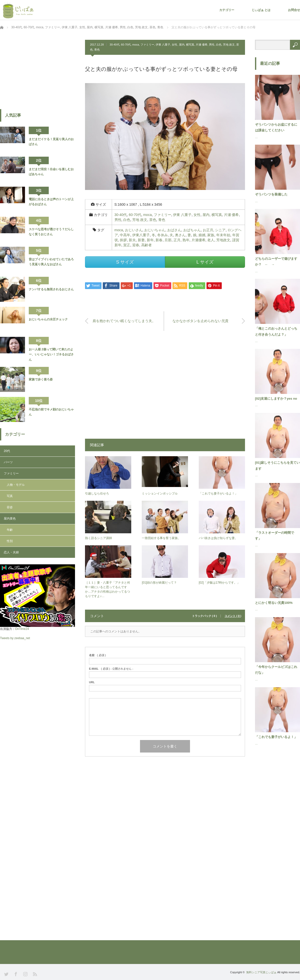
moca (136, 45)
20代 (7, 451)
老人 (211, 240)
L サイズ (205, 262)
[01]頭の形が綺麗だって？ (159, 583)
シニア (220, 230)
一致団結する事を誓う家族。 (161, 538)
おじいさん (134, 230)
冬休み (162, 235)
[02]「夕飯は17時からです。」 (219, 583)
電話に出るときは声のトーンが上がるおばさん (51, 202)
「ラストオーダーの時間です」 (274, 536)
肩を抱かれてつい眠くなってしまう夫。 (124, 321)
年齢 (10, 530)
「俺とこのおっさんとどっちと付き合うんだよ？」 (276, 331)
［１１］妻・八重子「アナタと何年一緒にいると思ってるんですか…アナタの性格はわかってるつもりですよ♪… (107, 589)
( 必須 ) (97, 655)
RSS (34, 974)
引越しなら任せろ (97, 494)
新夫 (132, 240)
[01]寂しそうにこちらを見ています (277, 465)
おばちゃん (192, 230)
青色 (97, 50)
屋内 (182, 45)
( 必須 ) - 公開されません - (111, 669)
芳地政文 (223, 240)
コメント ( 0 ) (233, 616)
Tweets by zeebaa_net (15, 638)
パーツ (8, 462)
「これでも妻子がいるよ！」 (218, 494)
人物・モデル (16, 485)
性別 (10, 541)
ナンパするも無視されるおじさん (51, 289)
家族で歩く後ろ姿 (41, 379)
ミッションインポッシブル (160, 494)
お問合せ (294, 10)
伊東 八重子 (163, 45)
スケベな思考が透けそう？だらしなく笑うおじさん (51, 232)
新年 (150, 240)
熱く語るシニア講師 (98, 538)
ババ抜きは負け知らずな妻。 (218, 538)
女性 (174, 45)
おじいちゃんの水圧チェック (48, 319)
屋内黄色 (10, 519)
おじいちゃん (155, 230)
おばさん (174, 230)
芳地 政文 (229, 45)
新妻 (141, 240)
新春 (159, 240)
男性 (212, 45)
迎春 (136, 245)
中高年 (125, 235)
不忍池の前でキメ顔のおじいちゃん (51, 412)
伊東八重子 (141, 235)
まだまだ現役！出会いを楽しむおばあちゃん (51, 172)
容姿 (10, 507)
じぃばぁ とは (261, 10)
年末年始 (223, 235)
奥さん (180, 235)
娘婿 (202, 235)
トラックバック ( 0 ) (204, 616)
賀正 (127, 245)
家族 (211, 235)
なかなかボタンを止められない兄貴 (200, 321)
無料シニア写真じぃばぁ (261, 972)
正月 (177, 240)
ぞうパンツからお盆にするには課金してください (276, 127)
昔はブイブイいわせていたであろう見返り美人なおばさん (51, 262)
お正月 (208, 230)
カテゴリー (227, 10)
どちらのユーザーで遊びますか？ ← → (276, 262)
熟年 (186, 240)
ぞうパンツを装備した (271, 194)
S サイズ (125, 262)
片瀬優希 (198, 240)
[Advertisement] (165, 387)
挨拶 (123, 240)
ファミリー (147, 45)
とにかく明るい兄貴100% (274, 603)
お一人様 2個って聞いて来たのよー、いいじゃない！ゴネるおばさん (51, 354)
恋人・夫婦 (11, 552)
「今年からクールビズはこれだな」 (276, 670)
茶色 (153, 220)
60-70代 (126, 45)
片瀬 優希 (202, 45)
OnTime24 (22, 629)
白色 (219, 45)
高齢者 (146, 245)
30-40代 (115, 45)
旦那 (168, 240)
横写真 (190, 45)
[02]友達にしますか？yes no (276, 399)
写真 (10, 496)
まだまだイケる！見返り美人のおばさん (51, 142)
